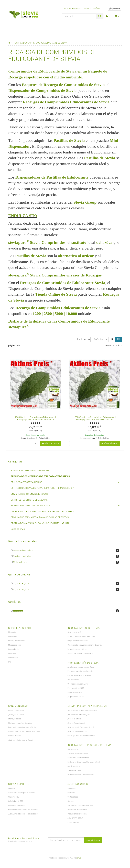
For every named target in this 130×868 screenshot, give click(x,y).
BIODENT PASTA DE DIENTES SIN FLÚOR (66, 506)
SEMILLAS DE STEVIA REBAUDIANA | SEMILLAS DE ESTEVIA (40, 517)
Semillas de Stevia (74, 766)
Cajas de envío (18, 529)
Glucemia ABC (14, 797)
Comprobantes (14, 649)
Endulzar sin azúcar (75, 692)
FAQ (10, 662)
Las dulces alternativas (17, 805)
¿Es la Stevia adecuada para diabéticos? (82, 710)
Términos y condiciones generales (80, 805)
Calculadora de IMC (15, 801)
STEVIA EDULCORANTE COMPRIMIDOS (30, 471)
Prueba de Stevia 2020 (76, 688)
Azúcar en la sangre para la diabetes (22, 793)
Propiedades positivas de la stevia (80, 671)
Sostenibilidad (73, 797)
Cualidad (71, 801)
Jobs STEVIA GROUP (75, 818)
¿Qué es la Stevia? (74, 632)
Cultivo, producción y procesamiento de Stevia (85, 645)
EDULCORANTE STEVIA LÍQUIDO (66, 482)
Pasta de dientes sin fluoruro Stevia (81, 775)
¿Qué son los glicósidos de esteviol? (81, 727)
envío (79, 858)
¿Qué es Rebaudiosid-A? (76, 723)
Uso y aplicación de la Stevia (78, 684)
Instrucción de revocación (77, 814)
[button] (112, 339)
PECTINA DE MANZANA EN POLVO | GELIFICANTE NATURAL (40, 523)
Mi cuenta (12, 632)
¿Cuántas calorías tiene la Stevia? (21, 740)
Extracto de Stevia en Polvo (78, 754)
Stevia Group (72, 788)
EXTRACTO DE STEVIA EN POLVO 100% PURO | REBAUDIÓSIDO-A (42, 488)
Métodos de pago (15, 645)
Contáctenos (13, 658)
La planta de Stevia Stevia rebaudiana (81, 637)
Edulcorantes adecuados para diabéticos (23, 810)
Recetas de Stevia (15, 736)
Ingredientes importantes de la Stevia (22, 727)
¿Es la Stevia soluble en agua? (79, 715)
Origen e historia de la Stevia (78, 641)
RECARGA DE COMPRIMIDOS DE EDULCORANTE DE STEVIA (40, 476)
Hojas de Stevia (73, 749)
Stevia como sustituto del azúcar (20, 723)
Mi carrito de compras (72, 8)
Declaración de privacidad (77, 810)
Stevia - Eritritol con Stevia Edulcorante (29, 494)
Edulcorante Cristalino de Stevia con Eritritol (84, 762)
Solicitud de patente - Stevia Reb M (80, 653)
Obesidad (12, 788)
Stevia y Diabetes (15, 719)
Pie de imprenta (73, 822)
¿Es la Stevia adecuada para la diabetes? (23, 814)
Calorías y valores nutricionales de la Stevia (24, 732)
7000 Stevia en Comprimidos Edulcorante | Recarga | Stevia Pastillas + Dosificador (35, 418)
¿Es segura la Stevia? (16, 715)
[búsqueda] (79, 16)
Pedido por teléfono (92, 8)
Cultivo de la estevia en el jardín (79, 675)
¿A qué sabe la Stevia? (76, 697)
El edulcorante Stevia (16, 710)
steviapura (71, 793)
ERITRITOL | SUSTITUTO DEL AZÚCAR (29, 500)
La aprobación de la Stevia (77, 649)
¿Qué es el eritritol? (74, 719)
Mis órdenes (13, 637)
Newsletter (12, 653)
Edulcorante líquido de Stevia (78, 758)
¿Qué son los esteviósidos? (78, 732)
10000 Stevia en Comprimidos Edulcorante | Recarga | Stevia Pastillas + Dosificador (94, 418)
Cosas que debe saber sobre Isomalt (81, 736)
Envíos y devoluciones (16, 641)
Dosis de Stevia (73, 680)
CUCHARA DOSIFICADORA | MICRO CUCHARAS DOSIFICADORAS (42, 511)
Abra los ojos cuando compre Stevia (81, 667)
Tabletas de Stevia (74, 771)
